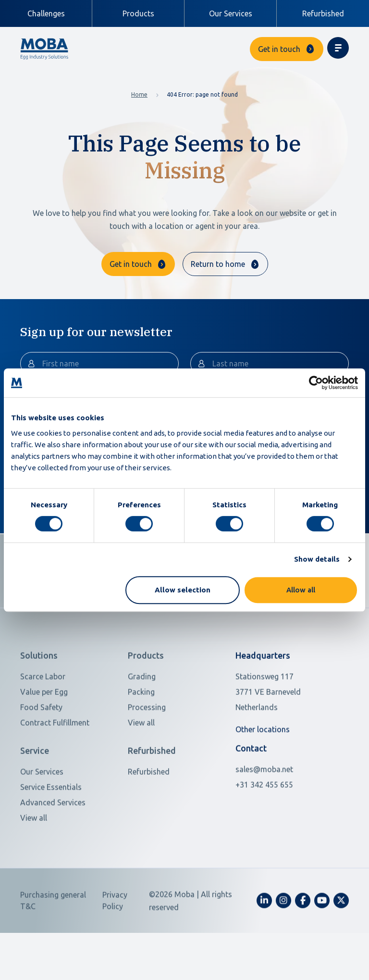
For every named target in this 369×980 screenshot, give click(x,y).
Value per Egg (44, 729)
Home (139, 94)
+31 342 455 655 (264, 821)
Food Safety (41, 744)
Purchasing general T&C (53, 937)
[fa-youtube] (322, 937)
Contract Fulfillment (55, 759)
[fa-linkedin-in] (264, 937)
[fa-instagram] (283, 937)
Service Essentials (51, 823)
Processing (147, 744)
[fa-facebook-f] (303, 937)
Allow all (301, 590)
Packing (141, 729)
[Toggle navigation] (338, 48)
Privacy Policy (115, 937)
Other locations (263, 766)
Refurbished (323, 13)
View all (141, 759)
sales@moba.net (264, 805)
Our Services (231, 13)
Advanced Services (53, 839)
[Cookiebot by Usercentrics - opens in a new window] (316, 383)
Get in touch (279, 49)
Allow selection (183, 590)
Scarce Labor (43, 713)
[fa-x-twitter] (341, 937)
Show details (317, 559)
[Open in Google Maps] (281, 729)
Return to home (218, 264)
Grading (142, 713)
